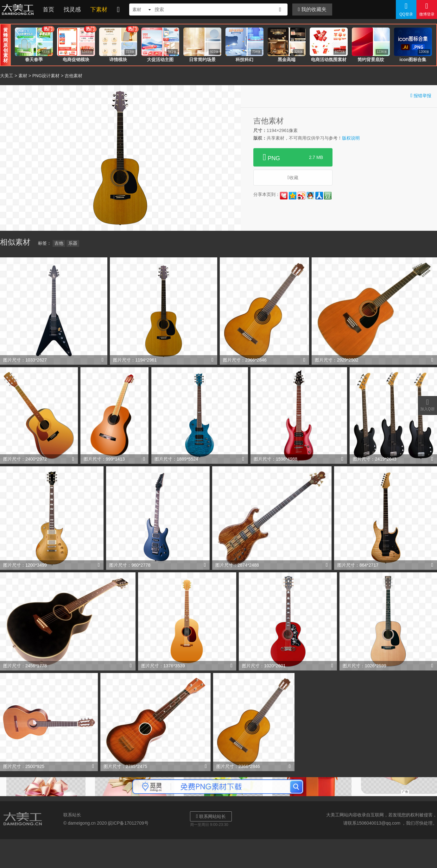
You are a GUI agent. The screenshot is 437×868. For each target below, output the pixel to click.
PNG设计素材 (46, 76)
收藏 (293, 177)
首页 (48, 9)
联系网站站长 (211, 816)
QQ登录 (406, 9)
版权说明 (351, 138)
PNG (293, 157)
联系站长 (72, 815)
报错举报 (421, 95)
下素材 (99, 9)
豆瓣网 (328, 196)
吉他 (59, 243)
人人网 (319, 196)
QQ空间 (293, 196)
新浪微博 (301, 196)
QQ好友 (310, 196)
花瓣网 (284, 196)
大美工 (19, 9)
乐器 (73, 243)
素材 (23, 76)
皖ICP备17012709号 (128, 823)
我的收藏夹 (312, 9)
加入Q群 (427, 405)
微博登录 (427, 9)
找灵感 (72, 9)
